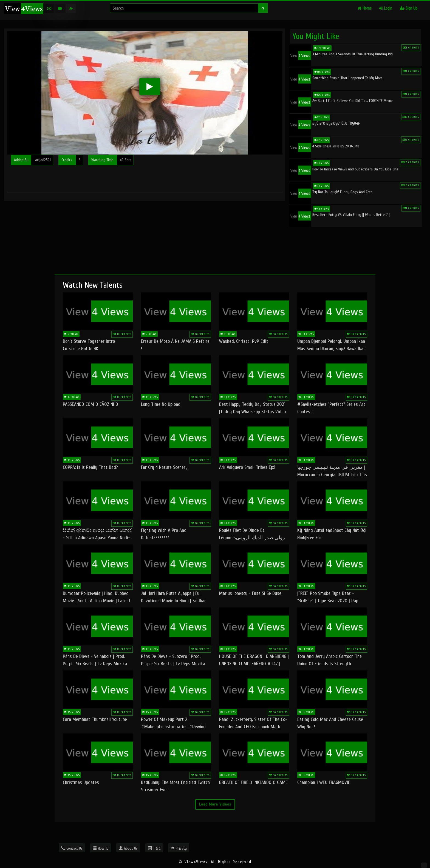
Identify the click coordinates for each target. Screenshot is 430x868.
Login (386, 8)
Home (365, 8)
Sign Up (409, 8)
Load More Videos (215, 804)
